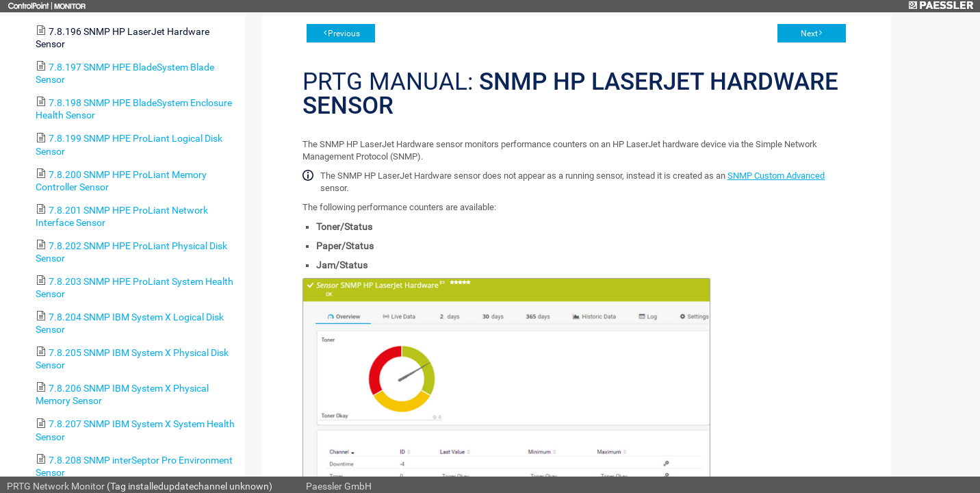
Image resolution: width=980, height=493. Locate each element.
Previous (344, 34)
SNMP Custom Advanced (776, 176)
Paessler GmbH (339, 486)
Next (809, 34)
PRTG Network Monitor (56, 486)
